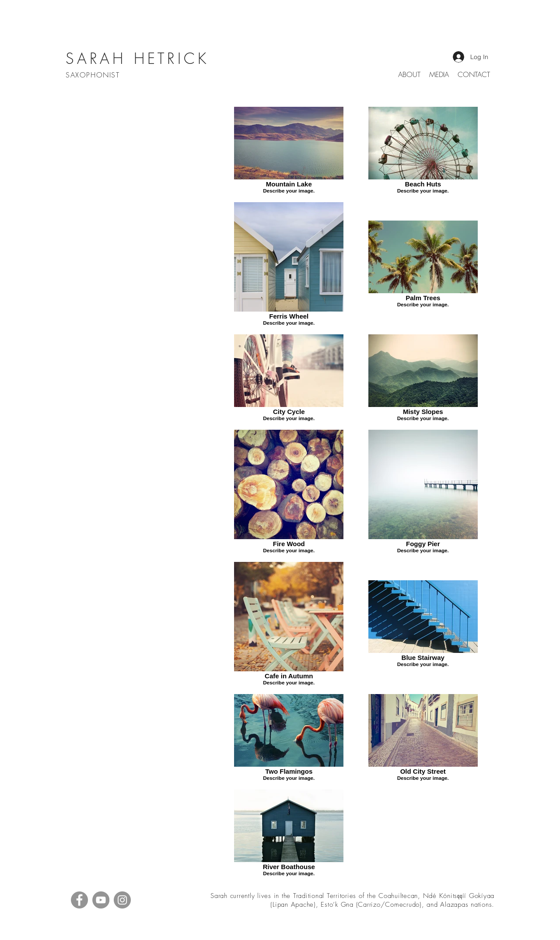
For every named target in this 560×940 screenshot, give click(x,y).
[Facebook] (79, 900)
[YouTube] (101, 900)
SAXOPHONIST (94, 75)
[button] (439, 75)
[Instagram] (122, 900)
